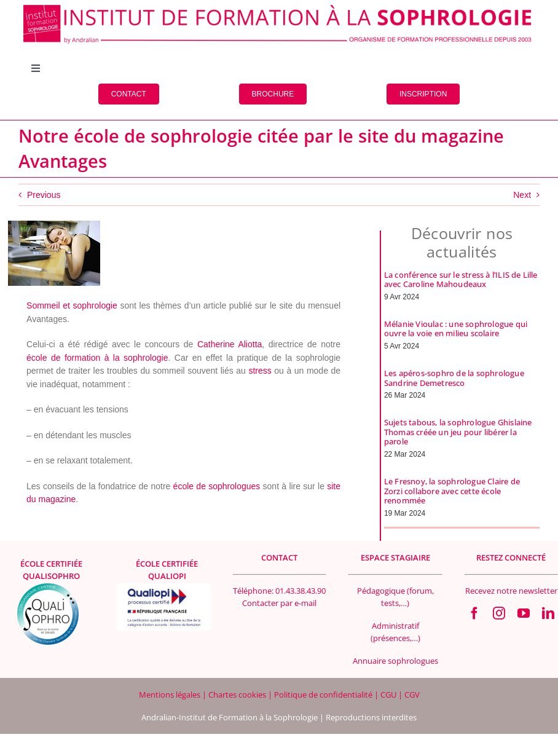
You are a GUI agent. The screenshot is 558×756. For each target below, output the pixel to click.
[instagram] (499, 613)
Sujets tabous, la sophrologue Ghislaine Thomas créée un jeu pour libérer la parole (458, 432)
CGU (389, 695)
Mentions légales (171, 695)
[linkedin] (548, 613)
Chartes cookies (237, 695)
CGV (412, 695)
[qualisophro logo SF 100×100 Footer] (48, 588)
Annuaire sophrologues (395, 661)
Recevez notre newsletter (511, 591)
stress (260, 371)
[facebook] (474, 613)
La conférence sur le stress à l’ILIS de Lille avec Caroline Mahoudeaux (461, 280)
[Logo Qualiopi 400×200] (163, 588)
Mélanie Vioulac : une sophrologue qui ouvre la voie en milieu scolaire (456, 329)
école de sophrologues (217, 486)
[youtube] (524, 613)
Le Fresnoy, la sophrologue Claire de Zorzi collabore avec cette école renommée (452, 491)
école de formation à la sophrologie (97, 358)
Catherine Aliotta (230, 344)
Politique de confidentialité (324, 695)
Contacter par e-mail (279, 603)
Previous (44, 195)
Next (522, 195)
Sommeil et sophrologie (72, 305)
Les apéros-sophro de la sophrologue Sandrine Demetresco (454, 378)
